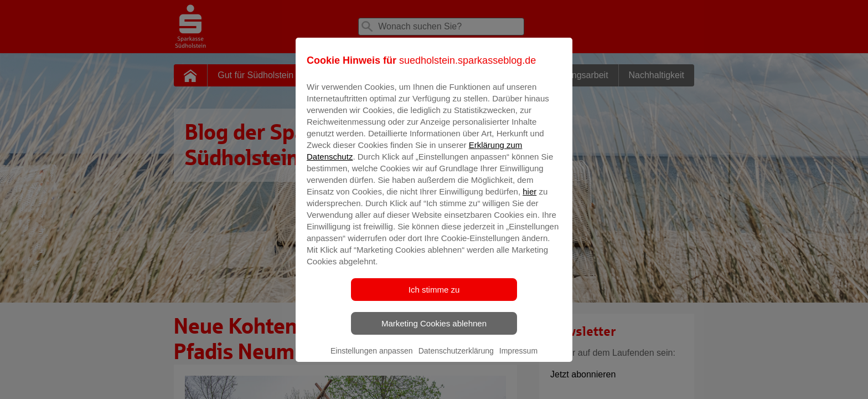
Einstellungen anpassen (372, 359)
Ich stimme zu (434, 297)
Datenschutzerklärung (456, 359)
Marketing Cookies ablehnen (434, 331)
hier (529, 199)
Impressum (518, 359)
